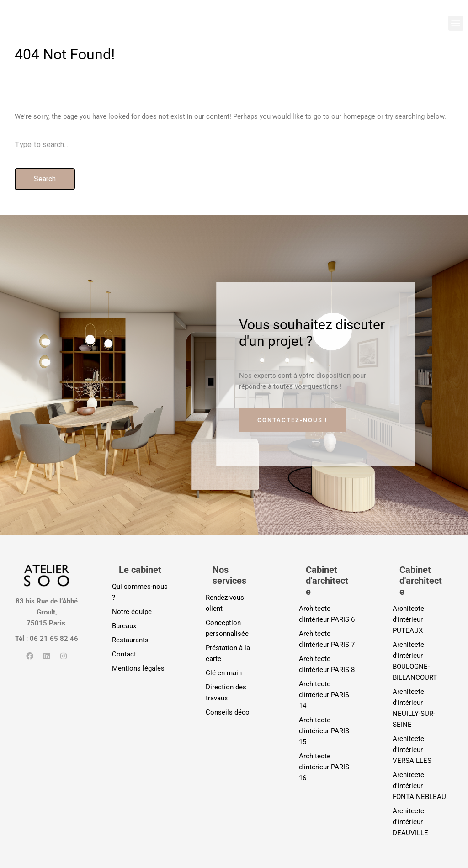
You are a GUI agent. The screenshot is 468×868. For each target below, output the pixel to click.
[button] (456, 23)
